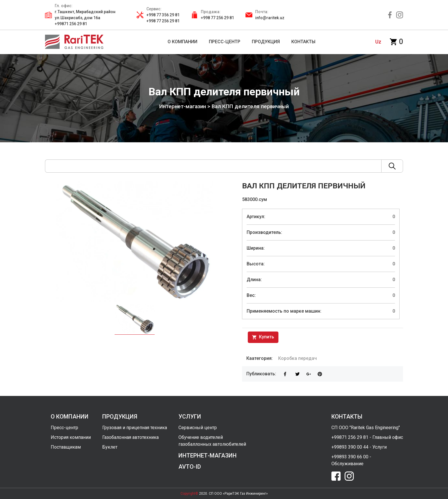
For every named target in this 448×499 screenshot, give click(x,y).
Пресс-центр (64, 428)
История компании (71, 437)
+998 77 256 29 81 (217, 18)
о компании (70, 417)
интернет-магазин (208, 455)
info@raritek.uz (270, 18)
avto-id (190, 467)
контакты (347, 417)
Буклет (110, 447)
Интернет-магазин (183, 106)
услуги (190, 417)
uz (378, 42)
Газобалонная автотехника (130, 437)
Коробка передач (297, 358)
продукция (120, 417)
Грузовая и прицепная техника (135, 428)
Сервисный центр (198, 428)
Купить (263, 337)
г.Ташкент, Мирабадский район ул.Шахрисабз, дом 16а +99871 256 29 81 (85, 18)
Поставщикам (66, 447)
